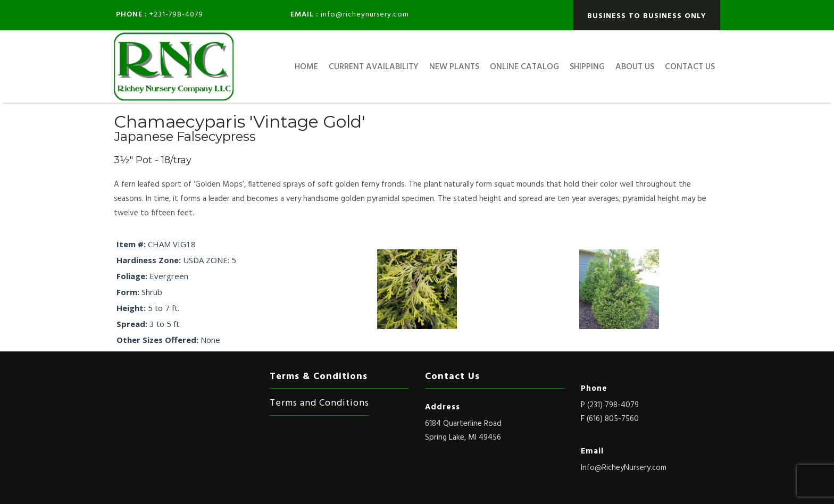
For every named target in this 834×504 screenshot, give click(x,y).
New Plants (454, 67)
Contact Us (690, 67)
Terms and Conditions (319, 403)
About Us (635, 67)
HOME (306, 67)
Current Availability (374, 67)
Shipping (587, 67)
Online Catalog (524, 67)
